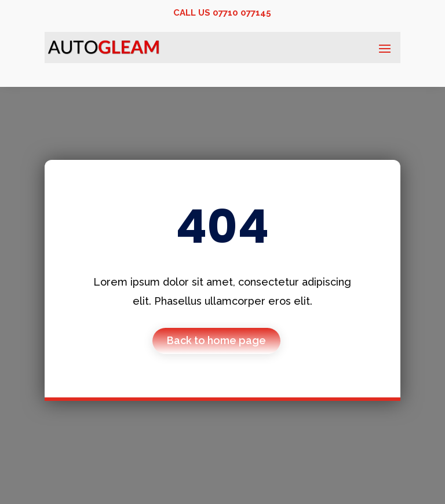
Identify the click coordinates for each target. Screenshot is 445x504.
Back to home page (216, 340)
